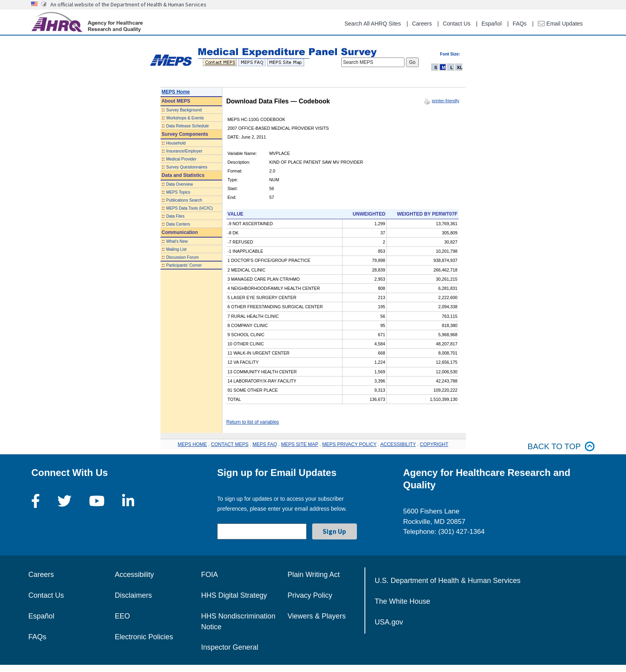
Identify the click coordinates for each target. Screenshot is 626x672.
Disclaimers (133, 595)
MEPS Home (176, 92)
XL (460, 67)
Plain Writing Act (314, 575)
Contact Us (457, 24)
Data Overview (179, 184)
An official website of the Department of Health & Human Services (128, 4)
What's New (177, 241)
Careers (422, 24)
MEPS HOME (192, 444)
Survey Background (184, 110)
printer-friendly (445, 101)
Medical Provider (181, 159)
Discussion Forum (182, 257)
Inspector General (230, 647)
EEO (122, 616)
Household (176, 143)
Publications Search (184, 200)
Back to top (561, 447)
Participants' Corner (184, 265)
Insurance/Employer (184, 151)
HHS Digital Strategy (234, 595)
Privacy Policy (310, 595)
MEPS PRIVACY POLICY (349, 444)
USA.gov (389, 622)
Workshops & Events (185, 118)
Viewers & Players (317, 616)
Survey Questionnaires (187, 167)
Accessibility (134, 575)
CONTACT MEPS (230, 444)
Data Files (175, 216)
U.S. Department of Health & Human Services (448, 581)
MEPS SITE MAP (300, 444)
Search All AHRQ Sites (373, 24)
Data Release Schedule (187, 126)
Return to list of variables (253, 422)
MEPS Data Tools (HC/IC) (189, 208)
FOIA (210, 575)
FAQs (520, 24)
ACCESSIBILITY (398, 444)
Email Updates (560, 24)
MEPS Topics (178, 192)
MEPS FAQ (265, 444)
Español (492, 24)
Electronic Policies (144, 637)
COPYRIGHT (434, 444)
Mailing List (176, 249)
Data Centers (178, 224)
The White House (403, 601)
